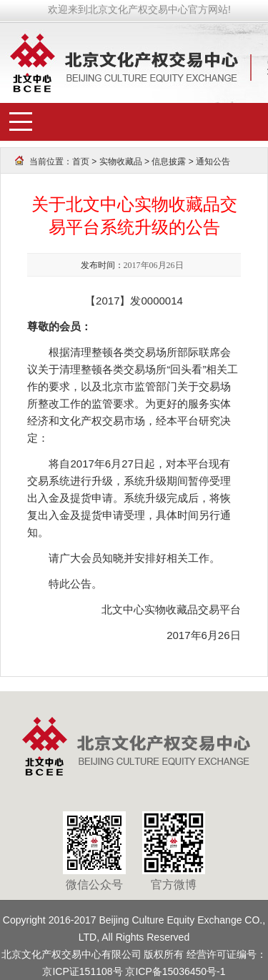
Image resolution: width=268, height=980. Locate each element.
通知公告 (213, 162)
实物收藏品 (121, 162)
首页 (81, 162)
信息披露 (169, 162)
